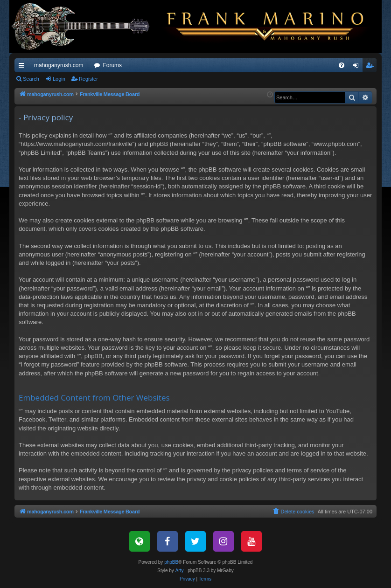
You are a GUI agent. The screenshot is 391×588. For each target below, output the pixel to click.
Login (59, 79)
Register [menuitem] (372, 67)
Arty (180, 571)
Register (88, 79)
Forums (112, 65)
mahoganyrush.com (59, 65)
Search (31, 79)
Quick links (23, 67)
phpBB (171, 562)
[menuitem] (342, 65)
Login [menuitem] (358, 67)
